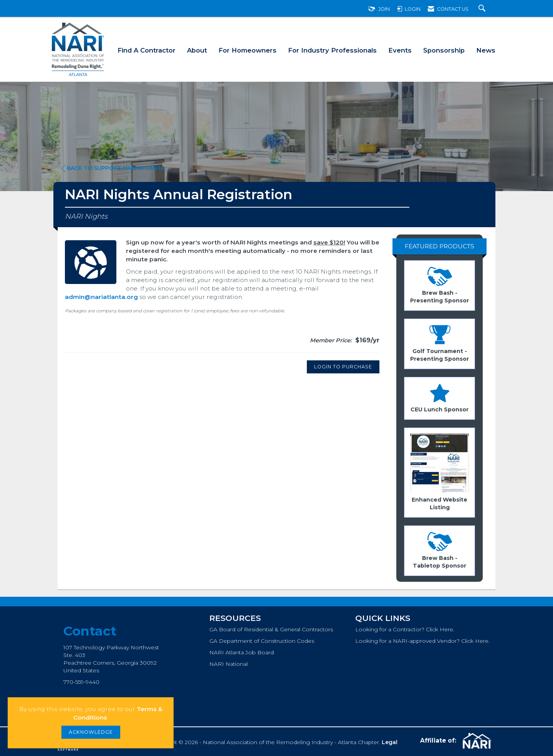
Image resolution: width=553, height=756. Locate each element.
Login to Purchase (343, 367)
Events (400, 50)
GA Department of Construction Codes (262, 641)
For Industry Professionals (332, 50)
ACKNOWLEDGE (91, 732)
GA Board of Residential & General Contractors (271, 629)
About (197, 50)
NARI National (228, 664)
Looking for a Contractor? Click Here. (405, 629)
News (486, 50)
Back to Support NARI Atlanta (113, 168)
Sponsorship (444, 50)
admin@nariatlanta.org (101, 297)
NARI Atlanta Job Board (242, 652)
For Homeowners (248, 50)
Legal (390, 742)
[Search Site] (483, 9)
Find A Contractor (147, 50)
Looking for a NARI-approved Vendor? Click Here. (422, 641)
